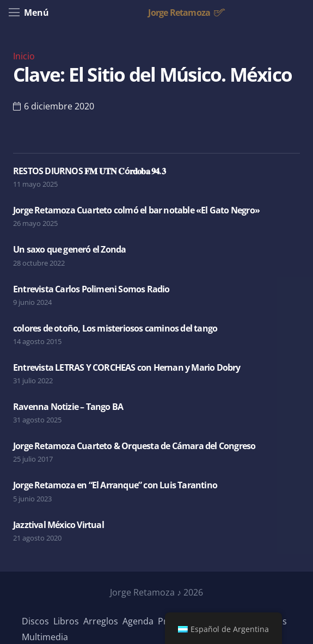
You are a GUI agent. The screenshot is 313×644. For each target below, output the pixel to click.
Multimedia (45, 637)
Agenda (138, 621)
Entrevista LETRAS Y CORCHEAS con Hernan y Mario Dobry (127, 367)
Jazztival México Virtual (59, 525)
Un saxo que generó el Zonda (69, 249)
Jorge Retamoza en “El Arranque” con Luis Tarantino (115, 485)
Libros (66, 621)
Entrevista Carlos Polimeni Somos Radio (91, 289)
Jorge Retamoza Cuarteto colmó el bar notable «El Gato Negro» (136, 210)
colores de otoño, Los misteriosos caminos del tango (115, 328)
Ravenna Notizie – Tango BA (68, 407)
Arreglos (101, 621)
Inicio (24, 56)
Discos (35, 621)
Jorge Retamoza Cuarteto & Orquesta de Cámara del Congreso (134, 446)
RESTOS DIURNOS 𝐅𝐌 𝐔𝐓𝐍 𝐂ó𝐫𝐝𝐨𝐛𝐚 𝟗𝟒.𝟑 (89, 171)
